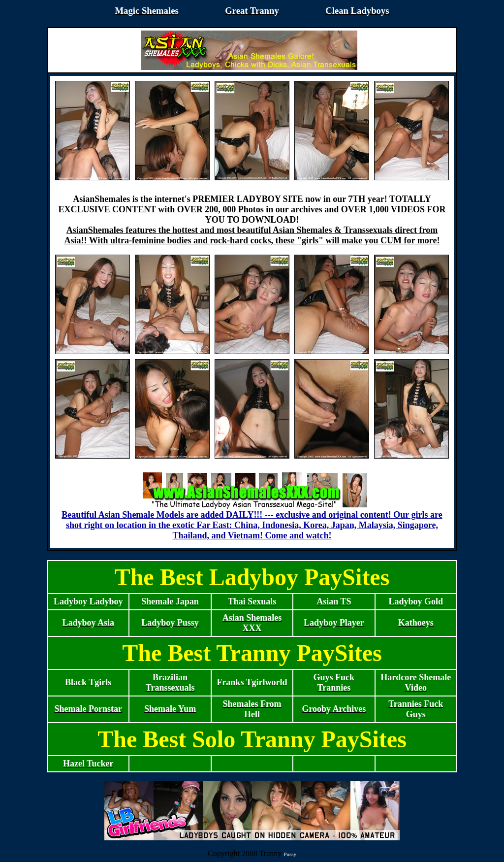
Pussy (290, 854)
